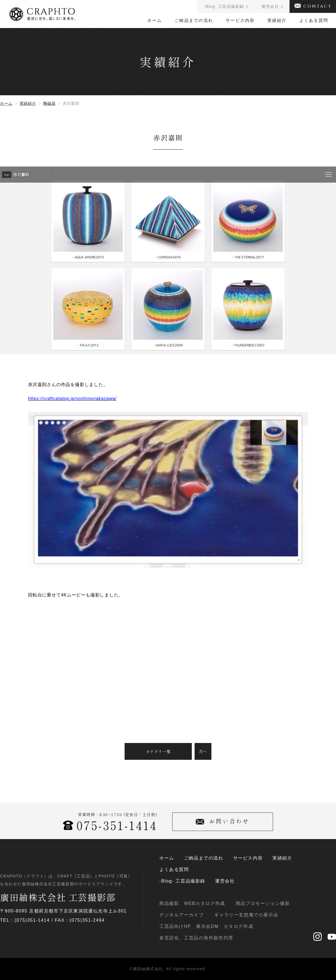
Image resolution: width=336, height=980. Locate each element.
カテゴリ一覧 (158, 751)
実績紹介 (277, 20)
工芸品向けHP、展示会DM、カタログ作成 (206, 926)
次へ (203, 751)
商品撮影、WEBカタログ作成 (192, 904)
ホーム (155, 20)
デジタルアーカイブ (181, 915)
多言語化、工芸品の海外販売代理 (196, 938)
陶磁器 (49, 103)
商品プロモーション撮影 (263, 904)
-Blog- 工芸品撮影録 (182, 881)
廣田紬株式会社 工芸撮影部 (58, 897)
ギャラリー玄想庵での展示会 (246, 915)
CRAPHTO (42, 12)
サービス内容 (240, 20)
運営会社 (225, 881)
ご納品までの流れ (194, 20)
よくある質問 (314, 20)
